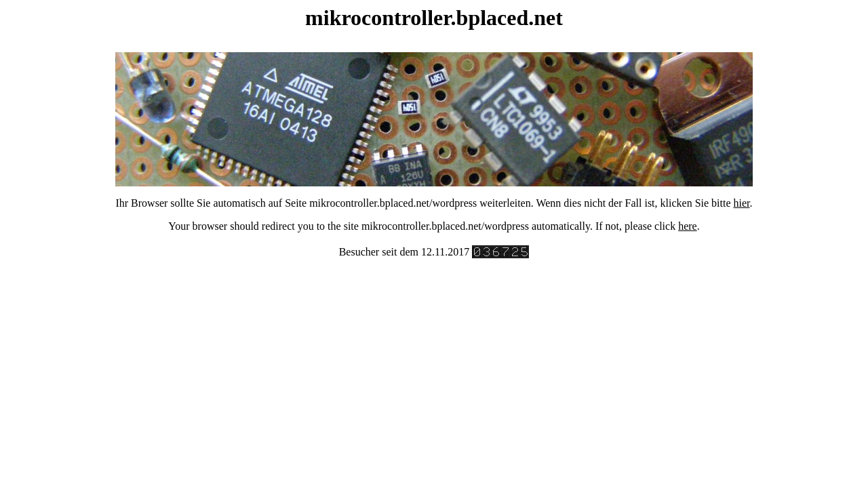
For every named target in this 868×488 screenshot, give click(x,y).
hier (742, 203)
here (688, 226)
